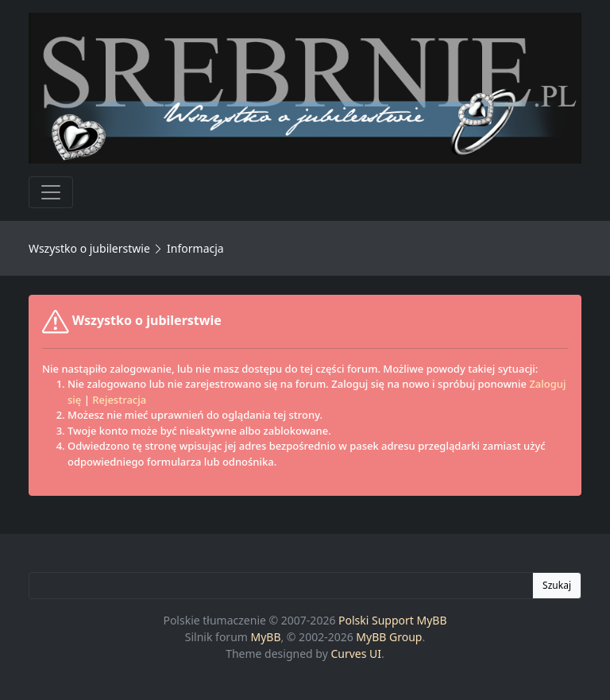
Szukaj (557, 585)
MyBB (266, 637)
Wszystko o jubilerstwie (89, 248)
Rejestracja (119, 400)
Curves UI (356, 654)
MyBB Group (389, 637)
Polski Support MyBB (393, 620)
